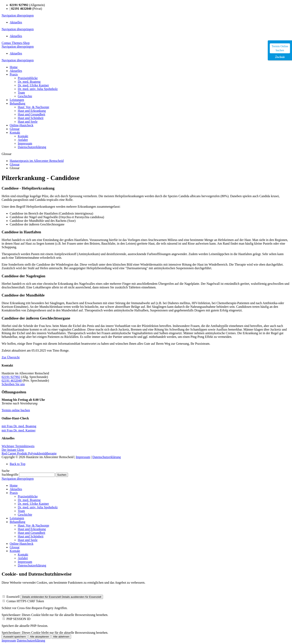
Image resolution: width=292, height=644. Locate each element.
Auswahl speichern (15, 637)
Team (21, 511)
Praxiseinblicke (28, 496)
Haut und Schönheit (31, 536)
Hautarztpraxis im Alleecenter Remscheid (37, 161)
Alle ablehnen (61, 637)
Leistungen (17, 518)
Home (14, 485)
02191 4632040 (12, 381)
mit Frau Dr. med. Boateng (19, 426)
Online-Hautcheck (22, 544)
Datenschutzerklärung (107, 457)
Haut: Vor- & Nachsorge (34, 525)
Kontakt (15, 551)
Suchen (62, 475)
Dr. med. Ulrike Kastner (33, 504)
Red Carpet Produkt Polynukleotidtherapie (29, 453)
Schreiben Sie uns (13, 384)
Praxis (14, 493)
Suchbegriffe (10, 475)
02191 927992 (11, 377)
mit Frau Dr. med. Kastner (19, 430)
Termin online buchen (16, 410)
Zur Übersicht (11, 357)
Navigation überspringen (18, 15)
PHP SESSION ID (18, 619)
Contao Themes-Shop (16, 43)
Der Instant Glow (13, 450)
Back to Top (18, 464)
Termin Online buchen (280, 48)
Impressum (83, 457)
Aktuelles (16, 22)
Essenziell (13, 597)
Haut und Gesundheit (32, 533)
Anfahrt (23, 558)
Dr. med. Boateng (29, 500)
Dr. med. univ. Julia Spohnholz (38, 507)
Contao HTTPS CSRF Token (25, 601)
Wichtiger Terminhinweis (18, 446)
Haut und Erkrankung (32, 529)
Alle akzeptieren (39, 637)
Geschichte (25, 515)
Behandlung (17, 522)
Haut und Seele (28, 540)
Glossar (15, 164)
